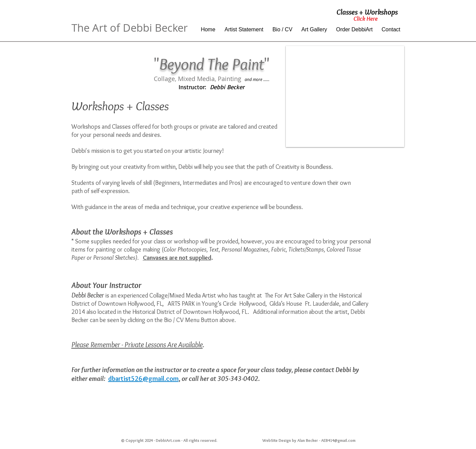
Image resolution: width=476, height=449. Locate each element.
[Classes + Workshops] (367, 12)
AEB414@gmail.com (338, 440)
